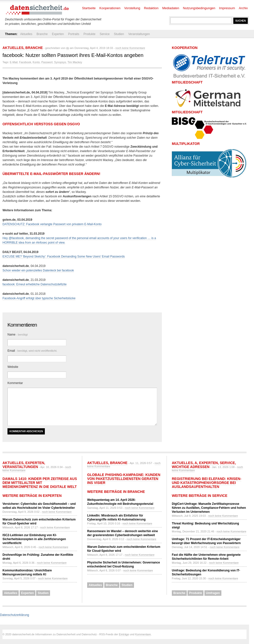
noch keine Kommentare (130, 48)
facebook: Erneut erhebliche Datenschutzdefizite (35, 284)
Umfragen (213, 593)
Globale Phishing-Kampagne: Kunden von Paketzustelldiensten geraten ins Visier (124, 479)
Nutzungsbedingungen (199, 8)
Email (32, 351)
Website (13, 367)
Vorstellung (132, 8)
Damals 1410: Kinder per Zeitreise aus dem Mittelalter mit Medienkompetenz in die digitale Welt (40, 483)
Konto (36, 62)
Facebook (25, 62)
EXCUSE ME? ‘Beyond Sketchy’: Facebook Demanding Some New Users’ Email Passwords (64, 257)
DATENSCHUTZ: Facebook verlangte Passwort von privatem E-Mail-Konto (52, 224)
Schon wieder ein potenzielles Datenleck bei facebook (38, 270)
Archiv (243, 8)
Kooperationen (110, 8)
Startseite (89, 8)
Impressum (227, 8)
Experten (58, 34)
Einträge (124, 634)
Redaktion (151, 8)
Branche (42, 34)
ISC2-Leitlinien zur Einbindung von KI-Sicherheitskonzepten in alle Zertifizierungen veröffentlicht (34, 539)
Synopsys (60, 62)
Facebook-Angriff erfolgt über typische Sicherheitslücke (39, 298)
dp (67, 48)
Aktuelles (26, 34)
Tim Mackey (75, 62)
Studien (119, 34)
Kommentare (143, 634)
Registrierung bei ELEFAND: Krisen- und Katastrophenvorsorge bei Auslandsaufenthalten (207, 483)
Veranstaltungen (139, 34)
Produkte (89, 34)
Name (18, 335)
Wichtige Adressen (191, 467)
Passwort (47, 62)
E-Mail (14, 62)
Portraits (74, 34)
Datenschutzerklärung (15, 615)
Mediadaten (171, 8)
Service (105, 34)
